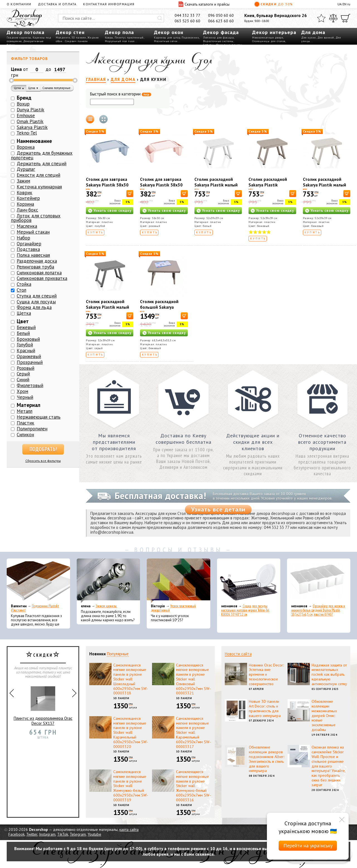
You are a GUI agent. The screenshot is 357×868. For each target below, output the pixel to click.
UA (340, 4)
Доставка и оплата (57, 4)
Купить (96, 232)
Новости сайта (238, 654)
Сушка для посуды (36, 302)
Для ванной (326, 38)
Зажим (23, 181)
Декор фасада (221, 32)
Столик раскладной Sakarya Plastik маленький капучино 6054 (269, 188)
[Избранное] (321, 18)
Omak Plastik (30, 121)
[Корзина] (346, 18)
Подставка (28, 249)
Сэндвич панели (76, 41)
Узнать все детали (218, 509)
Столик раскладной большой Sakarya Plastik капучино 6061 (162, 307)
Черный (25, 397)
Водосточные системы (218, 41)
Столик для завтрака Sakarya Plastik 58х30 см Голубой (107, 185)
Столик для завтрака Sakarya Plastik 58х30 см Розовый (161, 185)
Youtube (94, 834)
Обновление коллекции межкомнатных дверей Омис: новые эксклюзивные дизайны (324, 715)
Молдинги (63, 38)
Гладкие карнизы (19, 38)
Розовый (26, 368)
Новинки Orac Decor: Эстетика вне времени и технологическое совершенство (266, 674)
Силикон (25, 435)
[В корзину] (130, 194)
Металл (25, 411)
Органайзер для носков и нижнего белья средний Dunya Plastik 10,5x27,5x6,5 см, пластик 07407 (318, 610)
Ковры (109, 38)
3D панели (79, 38)
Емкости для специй (38, 175)
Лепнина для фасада (218, 38)
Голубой (25, 345)
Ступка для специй (37, 296)
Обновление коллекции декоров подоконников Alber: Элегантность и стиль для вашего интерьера (266, 759)
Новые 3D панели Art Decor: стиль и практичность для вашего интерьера (265, 708)
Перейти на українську (308, 846)
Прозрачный (30, 362)
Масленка (27, 226)
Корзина (25, 204)
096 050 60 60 (221, 15)
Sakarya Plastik (32, 127)
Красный (26, 351)
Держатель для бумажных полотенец (42, 155)
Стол (21, 290)
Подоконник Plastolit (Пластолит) (35, 608)
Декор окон (169, 32)
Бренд (24, 98)
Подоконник (190, 38)
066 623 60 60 (221, 21)
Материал (29, 405)
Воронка (26, 147)
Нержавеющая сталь (39, 417)
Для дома (313, 32)
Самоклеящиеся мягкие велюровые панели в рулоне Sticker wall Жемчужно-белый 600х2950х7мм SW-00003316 (193, 786)
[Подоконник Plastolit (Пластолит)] (38, 581)
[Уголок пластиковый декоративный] (178, 581)
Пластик (26, 423)
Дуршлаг (26, 169)
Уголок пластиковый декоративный (173, 608)
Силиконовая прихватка (42, 278)
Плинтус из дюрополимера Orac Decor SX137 (43, 704)
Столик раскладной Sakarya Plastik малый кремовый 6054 (325, 185)
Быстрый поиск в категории (121, 94)
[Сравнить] (333, 18)
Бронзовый (28, 339)
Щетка (24, 313)
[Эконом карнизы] (108, 581)
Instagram (47, 834)
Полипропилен (32, 429)
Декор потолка (26, 32)
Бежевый (26, 327)
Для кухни (309, 38)
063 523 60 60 (187, 21)
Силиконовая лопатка (39, 273)
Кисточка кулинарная (39, 187)
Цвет (23, 321)
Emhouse (26, 116)
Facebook (16, 834)
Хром (22, 391)
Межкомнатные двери (268, 38)
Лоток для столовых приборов (36, 218)
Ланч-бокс (27, 210)
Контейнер (28, 198)
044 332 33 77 (187, 15)
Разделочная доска (37, 261)
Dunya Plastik (31, 110)
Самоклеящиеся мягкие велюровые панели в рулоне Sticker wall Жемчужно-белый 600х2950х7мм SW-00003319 (131, 786)
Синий (23, 380)
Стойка (24, 284)
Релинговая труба (35, 267)
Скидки (274, 4)
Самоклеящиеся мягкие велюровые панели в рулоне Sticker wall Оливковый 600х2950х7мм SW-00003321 (193, 679)
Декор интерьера (274, 32)
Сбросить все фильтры (43, 461)
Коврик (25, 193)
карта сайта (129, 829)
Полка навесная (33, 255)
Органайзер (29, 244)
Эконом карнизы (106, 606)
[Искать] (160, 18)
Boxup (23, 104)
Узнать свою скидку (112, 211)
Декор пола (119, 32)
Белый (23, 333)
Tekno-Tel (27, 133)
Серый (23, 374)
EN (344, 4)
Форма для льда (34, 307)
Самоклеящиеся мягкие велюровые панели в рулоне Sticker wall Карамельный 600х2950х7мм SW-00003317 (193, 732)
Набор (23, 238)
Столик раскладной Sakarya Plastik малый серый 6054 (108, 307)
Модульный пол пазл (120, 41)
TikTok (63, 834)
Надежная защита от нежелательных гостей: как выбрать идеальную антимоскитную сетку (329, 674)
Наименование (34, 141)
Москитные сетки (166, 41)
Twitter (32, 834)
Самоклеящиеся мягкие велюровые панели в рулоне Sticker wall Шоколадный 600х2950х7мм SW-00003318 (131, 679)
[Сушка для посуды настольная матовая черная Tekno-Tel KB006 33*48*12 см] (249, 581)
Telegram (78, 834)
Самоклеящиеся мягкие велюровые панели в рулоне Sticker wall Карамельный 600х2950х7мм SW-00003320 (131, 732)
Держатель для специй (42, 164)
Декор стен (70, 32)
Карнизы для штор (167, 38)
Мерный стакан (33, 232)
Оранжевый (29, 356)
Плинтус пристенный (129, 38)
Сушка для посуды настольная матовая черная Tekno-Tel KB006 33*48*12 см (245, 610)
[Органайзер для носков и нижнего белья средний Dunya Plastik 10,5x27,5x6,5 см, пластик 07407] (319, 581)
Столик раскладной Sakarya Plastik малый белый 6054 (216, 185)
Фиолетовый (30, 385)
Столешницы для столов (269, 41)
